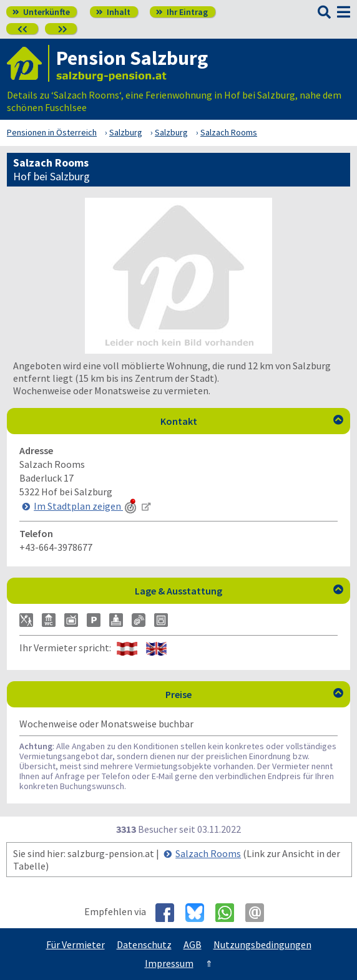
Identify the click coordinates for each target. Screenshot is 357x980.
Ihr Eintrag (182, 12)
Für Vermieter (76, 944)
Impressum (169, 963)
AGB (193, 944)
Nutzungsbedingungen (262, 944)
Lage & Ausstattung (239, 591)
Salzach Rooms (208, 853)
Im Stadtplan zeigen (86, 506)
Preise (254, 694)
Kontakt (252, 421)
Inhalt (113, 12)
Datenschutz (144, 944)
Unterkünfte (41, 12)
